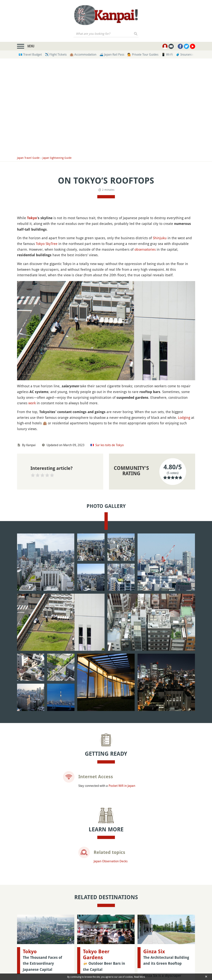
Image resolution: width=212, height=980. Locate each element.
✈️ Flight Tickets (56, 54)
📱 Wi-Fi (167, 54)
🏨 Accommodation (83, 54)
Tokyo (32, 218)
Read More (140, 977)
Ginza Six (154, 906)
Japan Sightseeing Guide (57, 158)
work (32, 403)
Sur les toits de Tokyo (110, 445)
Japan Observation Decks (111, 840)
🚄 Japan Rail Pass (112, 54)
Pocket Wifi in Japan (122, 764)
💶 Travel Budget (30, 54)
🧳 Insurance (185, 54)
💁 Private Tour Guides (143, 54)
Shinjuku (160, 238)
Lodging (184, 417)
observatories (145, 249)
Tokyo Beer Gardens (96, 909)
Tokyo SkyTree (47, 244)
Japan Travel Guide (28, 158)
